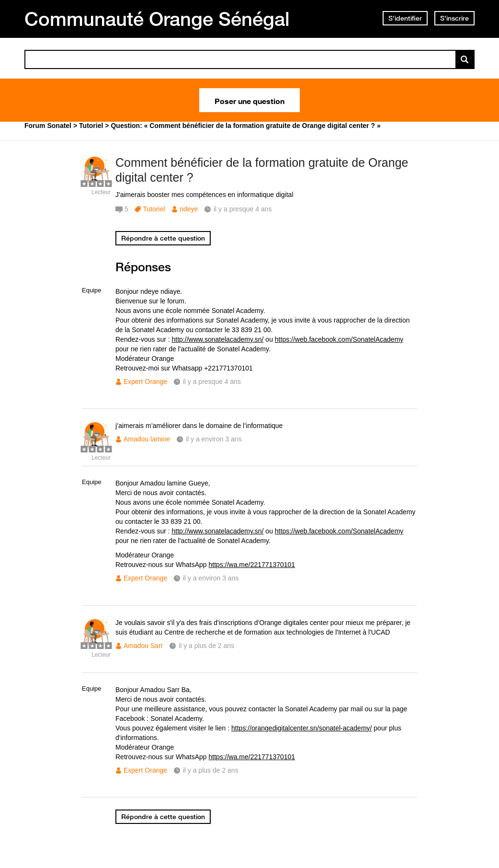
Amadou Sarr (143, 646)
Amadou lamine (147, 439)
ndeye (189, 209)
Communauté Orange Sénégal (157, 19)
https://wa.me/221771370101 (252, 565)
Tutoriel (154, 209)
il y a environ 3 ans (214, 439)
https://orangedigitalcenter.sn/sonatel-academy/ (301, 728)
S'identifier (405, 18)
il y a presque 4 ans (212, 382)
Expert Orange (145, 382)
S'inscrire (454, 18)
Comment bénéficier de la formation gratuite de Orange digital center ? (262, 170)
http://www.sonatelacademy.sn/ (218, 339)
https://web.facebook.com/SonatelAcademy (339, 339)
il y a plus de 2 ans (206, 646)
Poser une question (249, 100)
